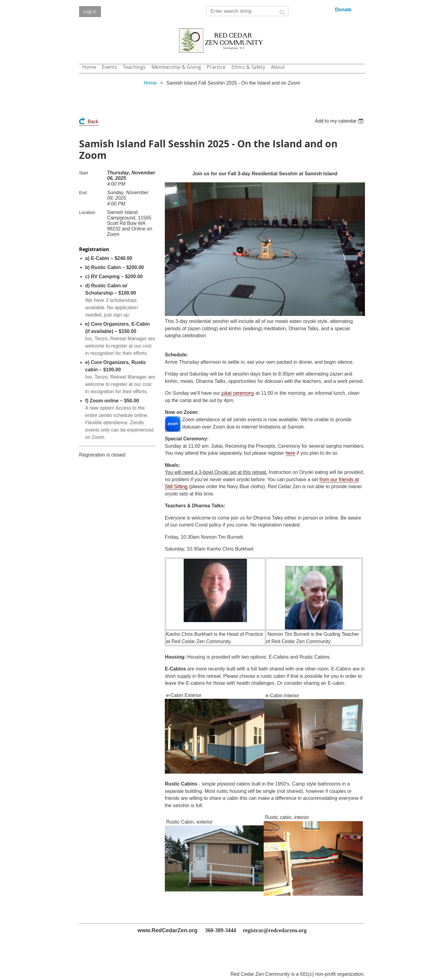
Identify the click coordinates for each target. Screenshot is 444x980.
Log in (90, 11)
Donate (343, 10)
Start (84, 173)
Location (87, 212)
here (290, 453)
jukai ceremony (238, 393)
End (83, 193)
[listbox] (340, 121)
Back (93, 122)
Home (150, 83)
